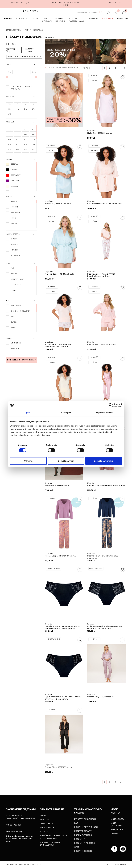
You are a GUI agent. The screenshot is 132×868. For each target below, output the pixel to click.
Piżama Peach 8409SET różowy (102, 344)
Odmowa (28, 461)
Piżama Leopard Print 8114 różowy (60, 556)
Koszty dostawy (83, 831)
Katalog (45, 832)
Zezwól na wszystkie (104, 461)
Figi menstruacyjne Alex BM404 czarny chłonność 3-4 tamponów (105, 627)
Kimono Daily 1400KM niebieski (59, 274)
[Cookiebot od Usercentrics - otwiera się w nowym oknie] (111, 405)
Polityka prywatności (86, 827)
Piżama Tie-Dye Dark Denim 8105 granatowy (103, 557)
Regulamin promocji (85, 843)
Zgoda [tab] (27, 413)
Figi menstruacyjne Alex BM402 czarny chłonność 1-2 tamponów (63, 698)
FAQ (76, 823)
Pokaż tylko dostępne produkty (24, 57)
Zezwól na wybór (66, 461)
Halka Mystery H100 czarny (57, 485)
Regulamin (80, 839)
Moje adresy (117, 819)
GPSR (77, 847)
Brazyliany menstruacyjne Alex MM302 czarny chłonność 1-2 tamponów (63, 627)
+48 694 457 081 (13, 825)
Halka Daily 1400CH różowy (100, 133)
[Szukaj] (89, 12)
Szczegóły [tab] (66, 413)
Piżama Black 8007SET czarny (58, 767)
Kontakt (44, 820)
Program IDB (47, 828)
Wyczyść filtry (29, 50)
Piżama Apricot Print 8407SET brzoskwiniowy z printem (101, 275)
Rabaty (114, 834)
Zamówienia (117, 830)
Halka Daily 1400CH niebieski (58, 203)
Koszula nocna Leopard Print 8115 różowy (106, 485)
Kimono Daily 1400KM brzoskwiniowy (105, 203)
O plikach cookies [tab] (105, 413)
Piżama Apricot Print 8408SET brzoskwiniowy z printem (59, 345)
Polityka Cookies (83, 851)
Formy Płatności (83, 835)
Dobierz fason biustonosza (22, 360)
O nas (43, 816)
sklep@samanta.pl (15, 831)
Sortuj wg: (54, 68)
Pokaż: (85, 68)
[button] (129, 4)
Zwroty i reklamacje (85, 819)
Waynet (122, 865)
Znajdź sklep (47, 824)
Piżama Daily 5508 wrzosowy (101, 697)
